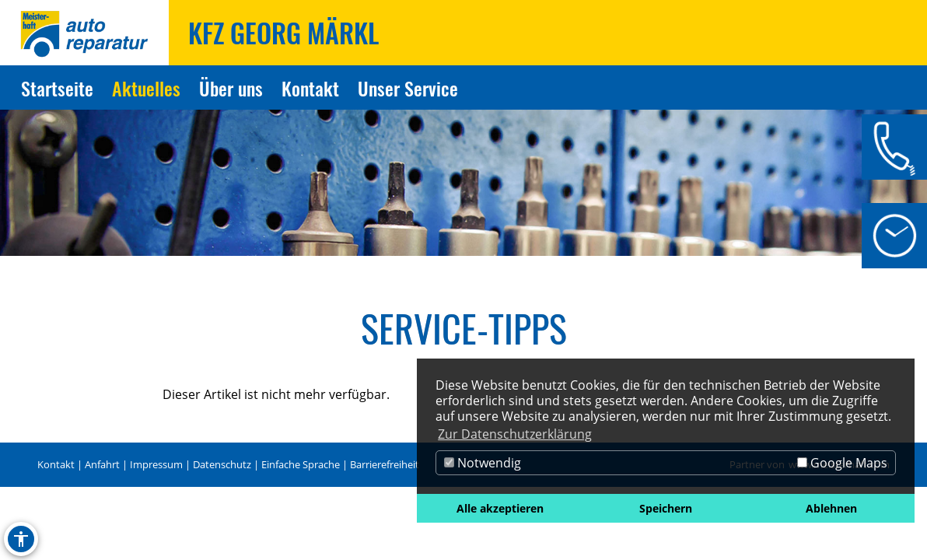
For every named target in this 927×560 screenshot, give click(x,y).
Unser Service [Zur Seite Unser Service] (408, 88)
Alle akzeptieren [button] (500, 508)
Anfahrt (102, 464)
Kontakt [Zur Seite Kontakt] (310, 88)
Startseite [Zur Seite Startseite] (57, 88)
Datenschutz (222, 464)
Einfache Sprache (301, 464)
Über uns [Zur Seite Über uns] (231, 88)
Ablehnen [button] (831, 508)
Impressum (156, 464)
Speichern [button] (666, 508)
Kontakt (56, 464)
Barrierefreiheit (385, 464)
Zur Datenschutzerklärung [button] (515, 434)
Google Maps (842, 463)
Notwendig (483, 463)
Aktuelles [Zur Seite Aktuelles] (146, 88)
